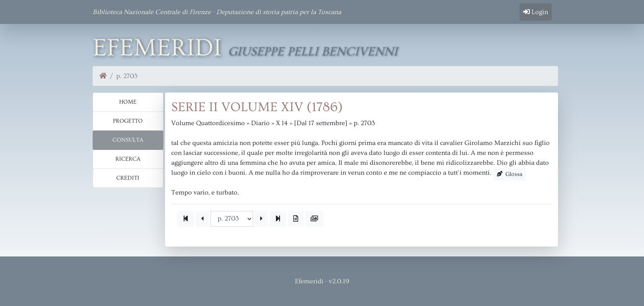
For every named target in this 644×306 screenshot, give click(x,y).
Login (536, 12)
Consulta (128, 140)
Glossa (510, 174)
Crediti (128, 178)
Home (128, 102)
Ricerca (128, 159)
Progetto (128, 121)
